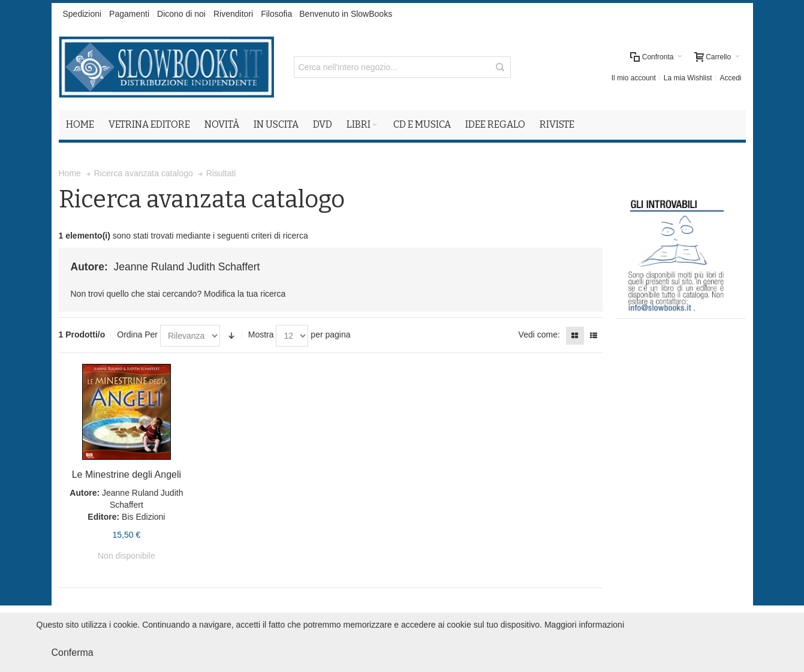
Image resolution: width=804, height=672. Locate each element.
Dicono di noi (181, 14)
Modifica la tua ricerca (245, 294)
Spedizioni (82, 14)
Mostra (261, 335)
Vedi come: (539, 335)
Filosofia (276, 14)
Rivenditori (233, 14)
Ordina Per (137, 335)
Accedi (730, 78)
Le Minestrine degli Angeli (127, 474)
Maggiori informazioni (584, 625)
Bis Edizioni (143, 517)
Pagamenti (129, 14)
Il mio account (634, 78)
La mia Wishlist (688, 78)
